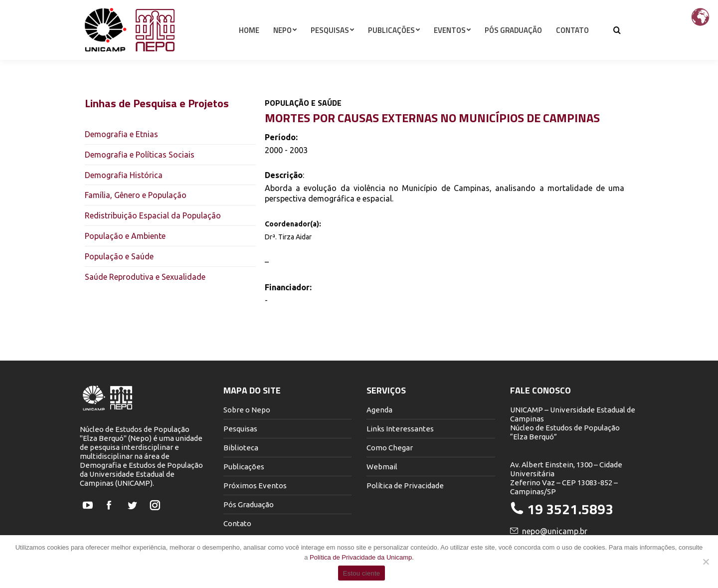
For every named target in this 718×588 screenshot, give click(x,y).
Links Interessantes (400, 429)
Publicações (244, 467)
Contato (237, 523)
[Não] (706, 562)
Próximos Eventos (255, 486)
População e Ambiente (125, 236)
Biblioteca (241, 448)
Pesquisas (240, 429)
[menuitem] (249, 48)
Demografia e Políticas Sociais (140, 155)
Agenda (379, 410)
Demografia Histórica (124, 175)
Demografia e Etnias (121, 134)
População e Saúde (119, 256)
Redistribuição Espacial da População (153, 215)
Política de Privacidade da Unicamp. (362, 557)
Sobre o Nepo (247, 410)
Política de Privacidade (405, 486)
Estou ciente (362, 573)
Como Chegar (390, 448)
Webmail (382, 467)
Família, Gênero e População (136, 195)
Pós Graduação (249, 504)
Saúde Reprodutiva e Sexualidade (145, 277)
